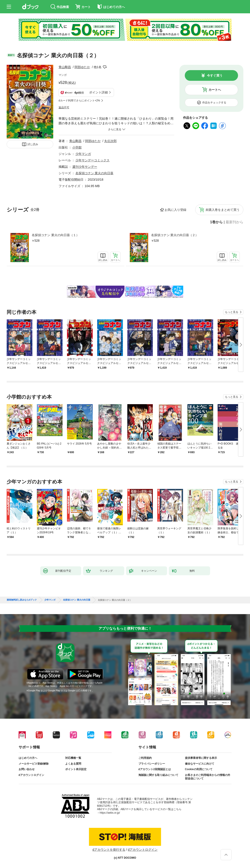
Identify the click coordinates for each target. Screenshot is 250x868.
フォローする (105, 67)
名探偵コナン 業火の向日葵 (94, 173)
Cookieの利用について (199, 769)
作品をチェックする (214, 103)
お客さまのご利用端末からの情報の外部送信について (208, 777)
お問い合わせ (27, 769)
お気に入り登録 (175, 210)
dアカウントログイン (31, 775)
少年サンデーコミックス (93, 160)
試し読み (33, 144)
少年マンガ (83, 154)
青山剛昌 (65, 67)
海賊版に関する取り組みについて (158, 775)
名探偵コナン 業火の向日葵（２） (175, 235)
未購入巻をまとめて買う (222, 210)
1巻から (216, 222)
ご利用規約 (145, 758)
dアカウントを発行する (109, 850)
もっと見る (232, 312)
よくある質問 (73, 764)
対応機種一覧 (73, 758)
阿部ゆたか (82, 67)
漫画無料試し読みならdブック (22, 600)
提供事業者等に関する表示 (201, 758)
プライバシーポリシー (152, 764)
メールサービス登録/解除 (34, 764)
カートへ (215, 90)
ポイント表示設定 (76, 769)
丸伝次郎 (110, 141)
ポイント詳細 (98, 92)
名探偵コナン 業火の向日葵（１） (55, 235)
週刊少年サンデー (85, 167)
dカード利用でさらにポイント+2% (79, 101)
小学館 (77, 147)
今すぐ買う (215, 75)
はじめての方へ (28, 758)
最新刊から (234, 222)
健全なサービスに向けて (200, 764)
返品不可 (64, 107)
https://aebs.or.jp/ (110, 813)
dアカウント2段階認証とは (155, 769)
